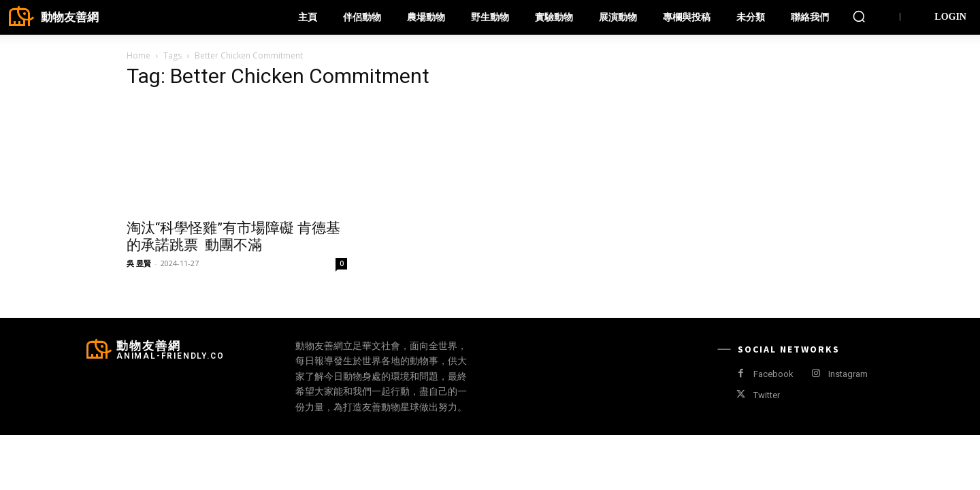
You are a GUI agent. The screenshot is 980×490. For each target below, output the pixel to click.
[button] (859, 16)
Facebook (773, 374)
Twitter (767, 395)
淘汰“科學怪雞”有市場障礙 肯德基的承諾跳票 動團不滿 (233, 236)
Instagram (848, 374)
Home (138, 55)
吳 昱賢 (139, 263)
